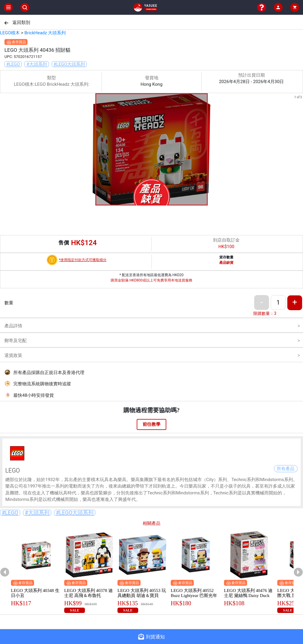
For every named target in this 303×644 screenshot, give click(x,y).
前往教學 (151, 424)
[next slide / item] (299, 150)
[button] (144, 201)
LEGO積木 (10, 33)
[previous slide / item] (4, 150)
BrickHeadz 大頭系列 (45, 33)
